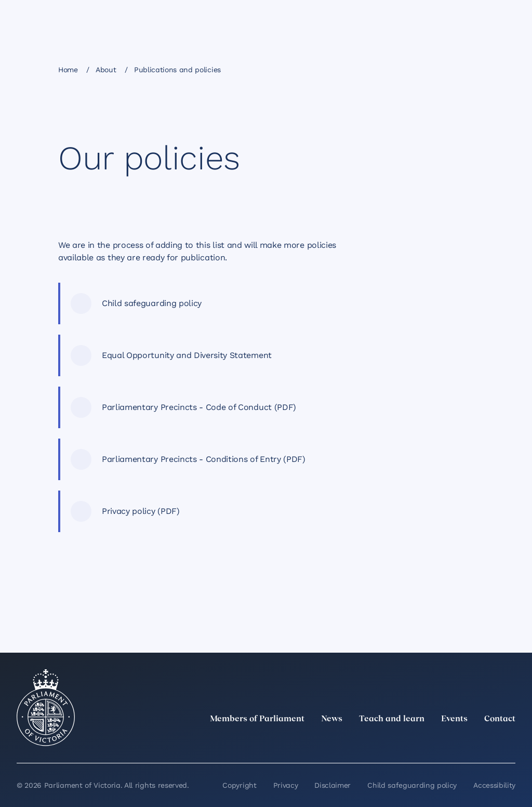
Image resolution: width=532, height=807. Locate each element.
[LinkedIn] (418, 742)
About (106, 70)
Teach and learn (392, 719)
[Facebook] (463, 742)
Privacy (286, 785)
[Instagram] (441, 742)
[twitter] (395, 742)
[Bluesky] (509, 742)
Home (68, 70)
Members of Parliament (257, 719)
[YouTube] (486, 742)
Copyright (239, 785)
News (332, 719)
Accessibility (494, 785)
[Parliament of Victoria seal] (46, 708)
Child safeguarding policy (412, 785)
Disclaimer (332, 785)
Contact (500, 719)
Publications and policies (177, 70)
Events (454, 719)
